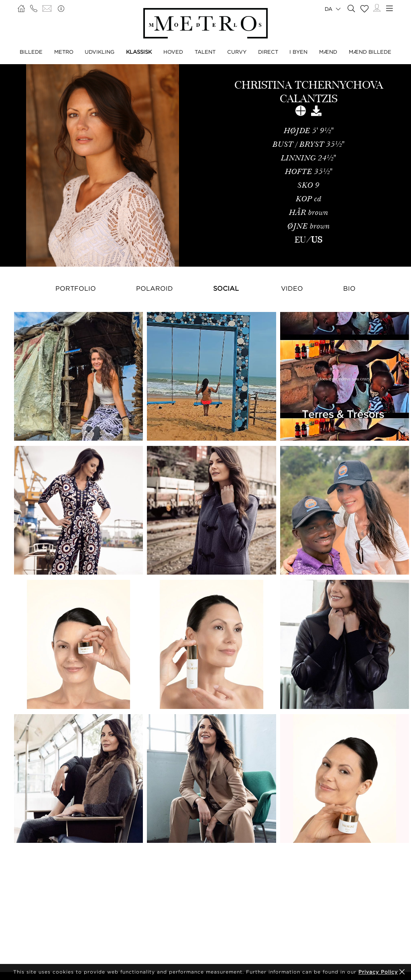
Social (226, 288)
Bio (349, 288)
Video (292, 288)
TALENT (205, 52)
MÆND (328, 52)
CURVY (237, 52)
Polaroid (155, 288)
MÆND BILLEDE (370, 52)
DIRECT (268, 52)
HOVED (173, 52)
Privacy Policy (378, 972)
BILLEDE (31, 52)
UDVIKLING (100, 52)
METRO (64, 52)
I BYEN (298, 52)
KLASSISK (139, 52)
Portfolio (76, 288)
